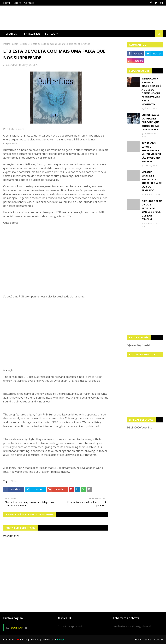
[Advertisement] (145, 281)
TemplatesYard (31, 640)
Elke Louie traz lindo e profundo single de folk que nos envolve (152, 210)
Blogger (61, 640)
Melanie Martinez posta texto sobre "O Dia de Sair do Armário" (152, 181)
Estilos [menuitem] (50, 34)
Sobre (17, 3)
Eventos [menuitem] (11, 34)
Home (7, 3)
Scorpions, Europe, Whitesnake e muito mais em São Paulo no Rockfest (151, 152)
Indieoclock (17, 628)
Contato (29, 3)
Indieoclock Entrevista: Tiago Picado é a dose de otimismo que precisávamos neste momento (151, 91)
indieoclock (12, 65)
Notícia (22, 44)
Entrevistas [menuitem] (32, 34)
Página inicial (10, 44)
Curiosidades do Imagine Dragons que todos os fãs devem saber (150, 122)
